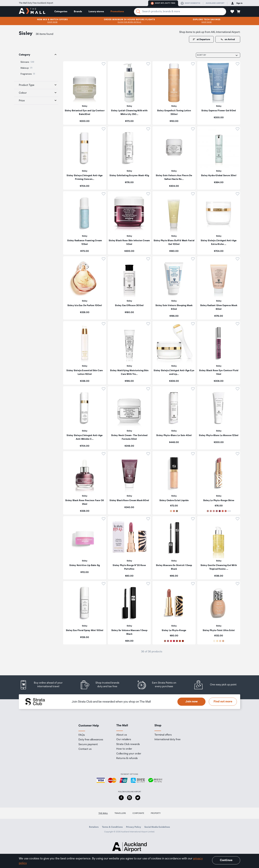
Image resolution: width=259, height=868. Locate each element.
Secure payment (88, 744)
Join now (192, 702)
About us (122, 735)
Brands (78, 11)
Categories (61, 11)
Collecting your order (129, 754)
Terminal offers (163, 735)
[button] (232, 12)
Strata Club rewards (128, 744)
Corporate (138, 813)
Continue (226, 860)
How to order (124, 749)
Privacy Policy (134, 827)
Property (156, 813)
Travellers (120, 813)
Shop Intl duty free (163, 3)
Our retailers (124, 740)
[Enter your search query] (180, 12)
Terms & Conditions (112, 827)
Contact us (85, 749)
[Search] (138, 12)
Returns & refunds (127, 758)
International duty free (167, 740)
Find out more (223, 702)
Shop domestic (191, 3)
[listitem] (85, 93)
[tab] (36, 55)
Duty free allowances (91, 740)
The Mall (103, 813)
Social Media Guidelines (157, 827)
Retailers (94, 827)
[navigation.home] (32, 11)
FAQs (82, 735)
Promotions (117, 11)
